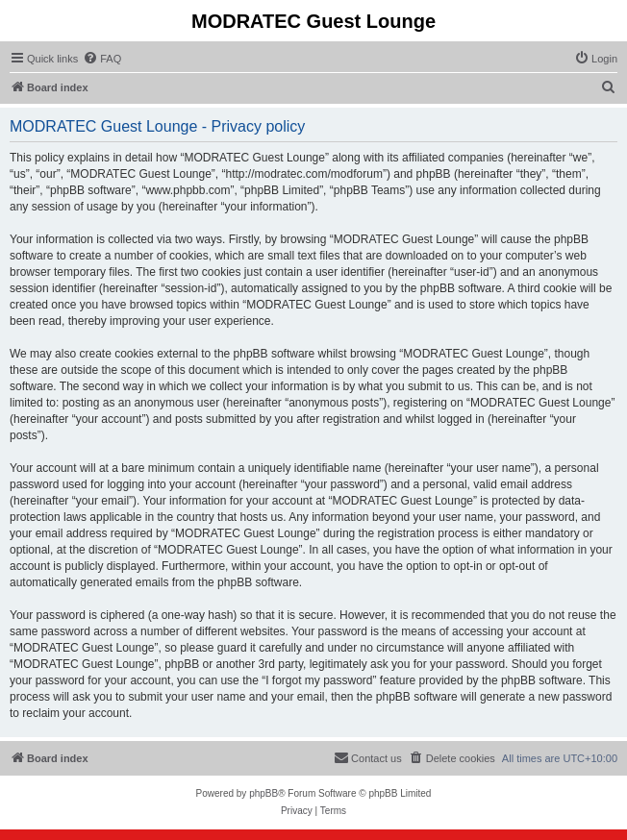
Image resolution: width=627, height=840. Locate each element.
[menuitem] (102, 59)
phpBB (263, 793)
